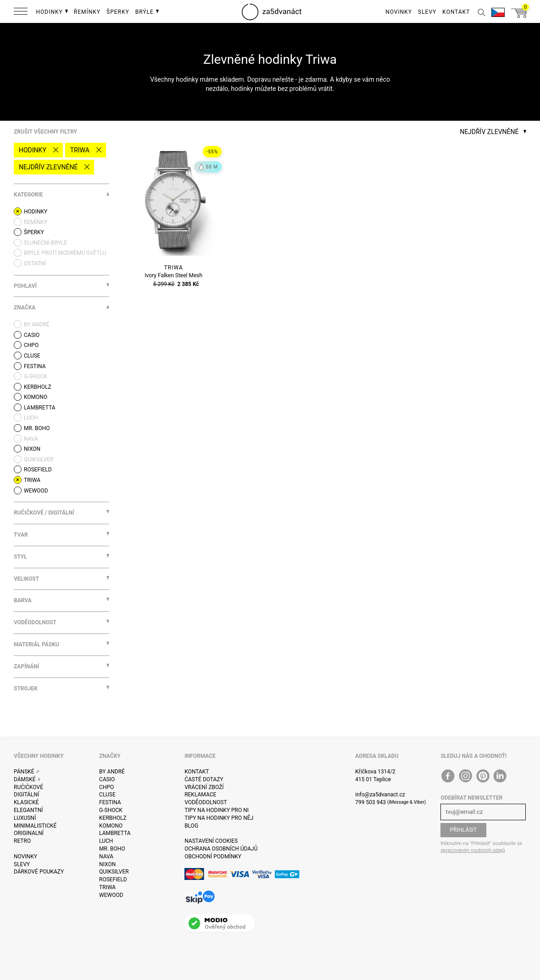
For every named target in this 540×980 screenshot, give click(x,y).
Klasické (26, 802)
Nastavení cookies (211, 841)
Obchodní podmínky (213, 857)
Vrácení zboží (204, 787)
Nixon (107, 864)
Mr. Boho (112, 849)
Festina (110, 802)
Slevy (22, 864)
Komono (111, 826)
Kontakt (197, 772)
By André (112, 772)
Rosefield (113, 879)
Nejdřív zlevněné (48, 167)
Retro (22, 841)
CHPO (106, 787)
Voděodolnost (206, 802)
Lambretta (115, 833)
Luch (106, 841)
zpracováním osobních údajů (473, 850)
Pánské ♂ (27, 772)
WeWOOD (111, 895)
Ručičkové (28, 787)
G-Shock (111, 810)
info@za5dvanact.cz (380, 795)
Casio (107, 779)
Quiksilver (114, 872)
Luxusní (25, 818)
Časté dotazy (204, 779)
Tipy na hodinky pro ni (217, 810)
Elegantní (28, 810)
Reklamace (200, 795)
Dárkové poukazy (39, 872)
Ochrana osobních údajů (221, 849)
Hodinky (33, 150)
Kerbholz (113, 818)
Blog (191, 826)
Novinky (25, 857)
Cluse (107, 795)
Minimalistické (35, 826)
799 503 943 (370, 802)
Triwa (80, 150)
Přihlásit (464, 830)
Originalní (29, 833)
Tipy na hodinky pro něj (219, 818)
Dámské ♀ (28, 779)
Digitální (26, 795)
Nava (106, 857)
